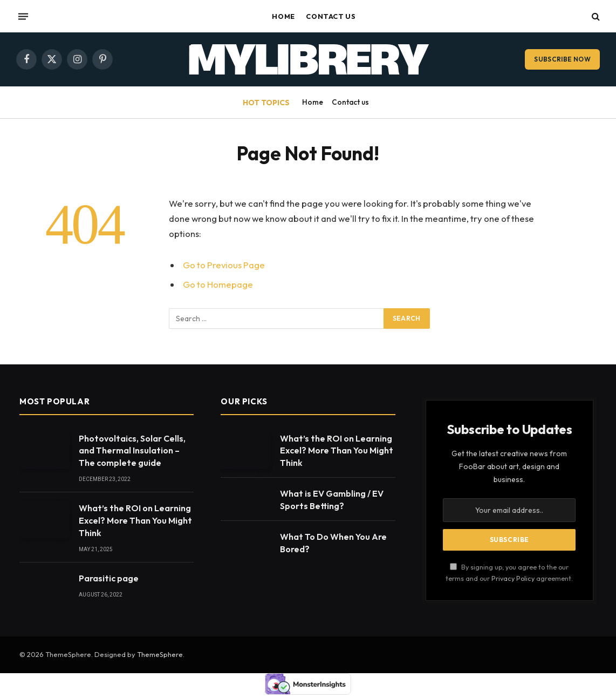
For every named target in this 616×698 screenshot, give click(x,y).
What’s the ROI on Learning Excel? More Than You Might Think (135, 520)
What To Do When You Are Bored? (333, 543)
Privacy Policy (513, 578)
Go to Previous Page (224, 265)
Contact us (331, 16)
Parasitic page (109, 578)
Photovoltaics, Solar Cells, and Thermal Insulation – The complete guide (132, 451)
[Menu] (23, 16)
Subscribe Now (562, 59)
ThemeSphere (160, 654)
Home (283, 16)
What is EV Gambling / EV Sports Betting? (332, 500)
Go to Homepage (218, 284)
